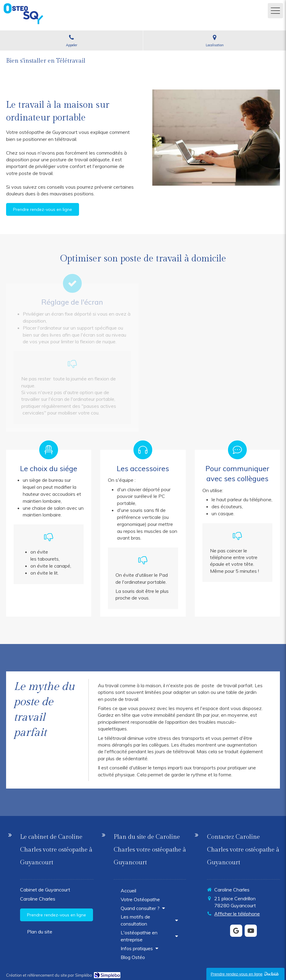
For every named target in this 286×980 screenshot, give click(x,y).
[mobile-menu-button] (275, 11)
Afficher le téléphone (237, 914)
